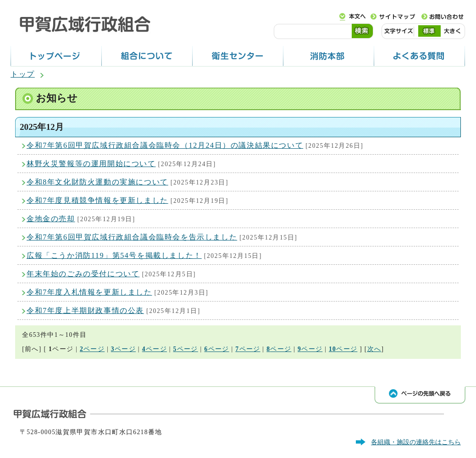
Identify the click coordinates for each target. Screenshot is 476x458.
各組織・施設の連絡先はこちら (416, 442)
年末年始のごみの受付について (83, 274)
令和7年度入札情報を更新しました (89, 292)
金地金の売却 (51, 219)
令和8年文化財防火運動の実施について (97, 182)
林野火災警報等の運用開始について (91, 164)
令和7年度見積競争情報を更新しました (97, 200)
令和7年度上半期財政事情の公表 (85, 310)
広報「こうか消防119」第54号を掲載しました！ (114, 255)
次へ (374, 349)
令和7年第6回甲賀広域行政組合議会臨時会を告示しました (132, 237)
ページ (92, 349)
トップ (23, 74)
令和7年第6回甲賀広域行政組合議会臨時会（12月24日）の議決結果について (165, 145)
